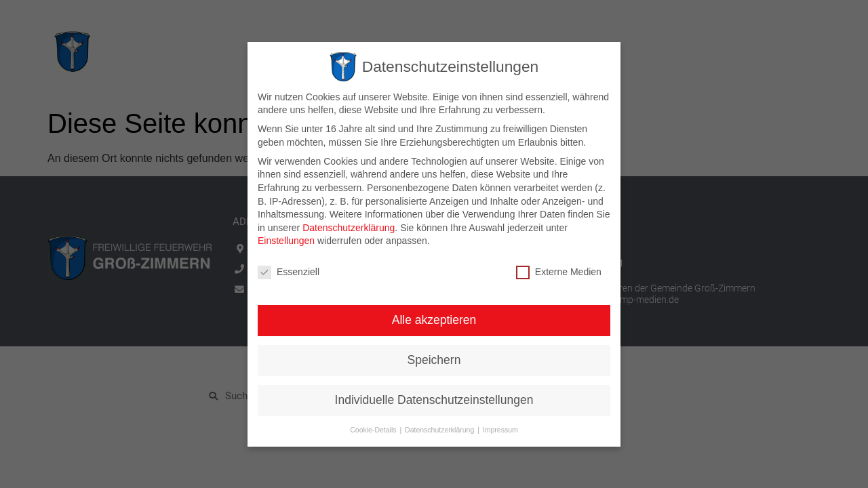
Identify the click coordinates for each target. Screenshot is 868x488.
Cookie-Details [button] (374, 429)
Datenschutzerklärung (349, 227)
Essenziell (289, 272)
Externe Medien (559, 272)
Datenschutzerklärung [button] (440, 429)
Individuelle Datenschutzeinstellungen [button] (434, 400)
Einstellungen (286, 241)
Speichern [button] (434, 360)
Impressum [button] (500, 429)
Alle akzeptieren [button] (434, 320)
